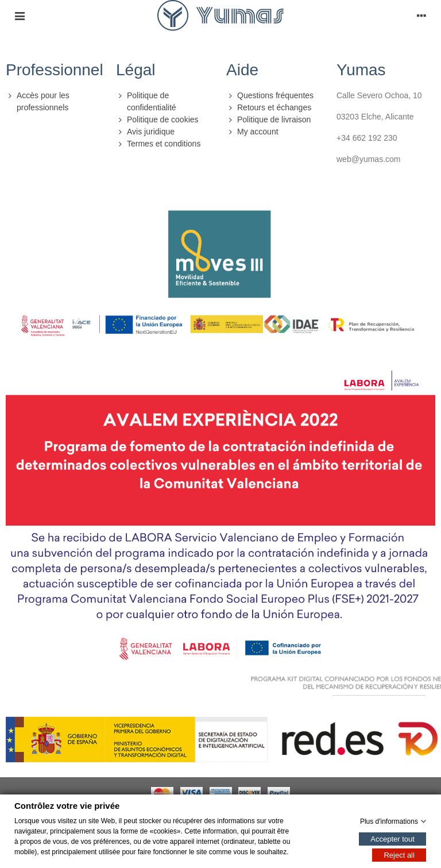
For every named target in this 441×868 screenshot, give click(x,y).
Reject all (399, 855)
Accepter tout (392, 838)
